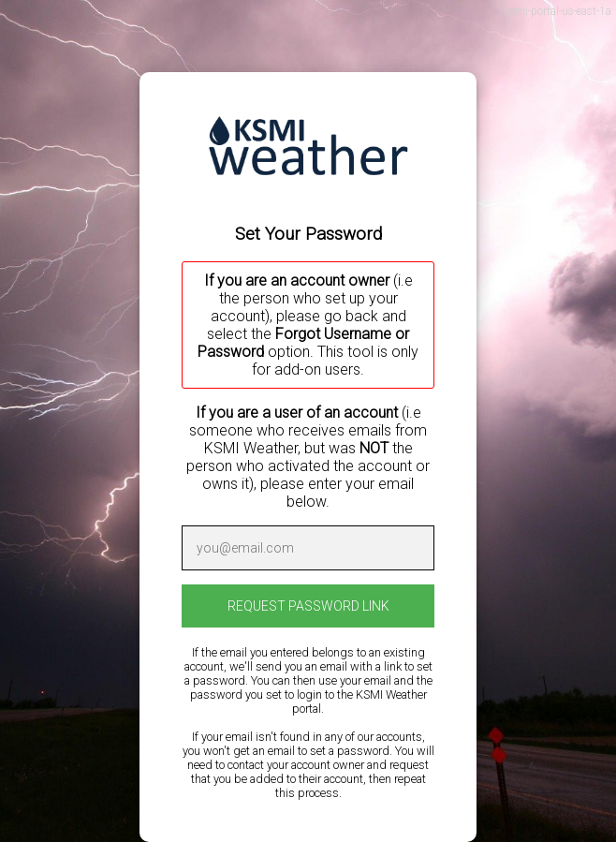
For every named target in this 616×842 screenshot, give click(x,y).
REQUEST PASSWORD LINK (308, 606)
